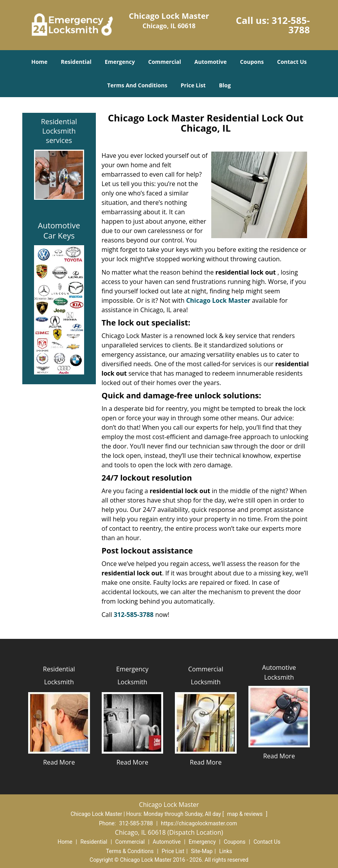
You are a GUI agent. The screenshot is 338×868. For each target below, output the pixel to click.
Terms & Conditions (130, 851)
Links (226, 851)
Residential (76, 62)
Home (39, 62)
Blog (225, 85)
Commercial (165, 62)
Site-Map (202, 851)
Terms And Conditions (137, 85)
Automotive (211, 62)
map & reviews (246, 814)
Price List (193, 85)
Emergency (120, 62)
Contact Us (292, 62)
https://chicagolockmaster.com (199, 823)
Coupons (252, 62)
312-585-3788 (291, 25)
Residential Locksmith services (59, 131)
